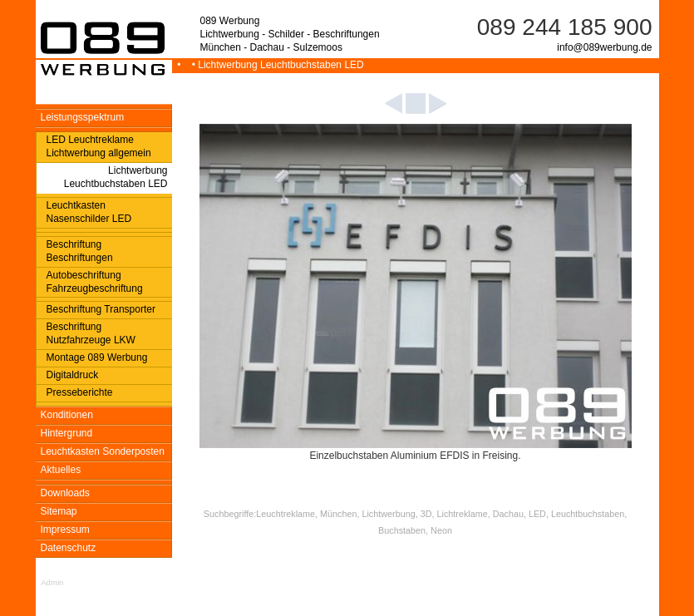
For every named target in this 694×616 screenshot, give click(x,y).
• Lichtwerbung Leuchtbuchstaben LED (275, 65)
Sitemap (59, 511)
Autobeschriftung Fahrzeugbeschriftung (95, 282)
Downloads (65, 493)
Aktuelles (61, 470)
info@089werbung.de (604, 47)
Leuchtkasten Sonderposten (103, 451)
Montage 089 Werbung (97, 357)
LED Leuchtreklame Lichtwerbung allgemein (99, 146)
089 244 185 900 (565, 27)
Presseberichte (80, 392)
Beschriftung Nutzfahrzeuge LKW (91, 333)
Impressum (65, 530)
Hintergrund (67, 433)
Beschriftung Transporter (101, 309)
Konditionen (67, 415)
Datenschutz (69, 548)
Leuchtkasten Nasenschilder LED (89, 212)
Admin (52, 582)
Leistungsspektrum (83, 117)
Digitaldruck (73, 375)
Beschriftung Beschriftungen (80, 251)
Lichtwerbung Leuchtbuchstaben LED (116, 177)
